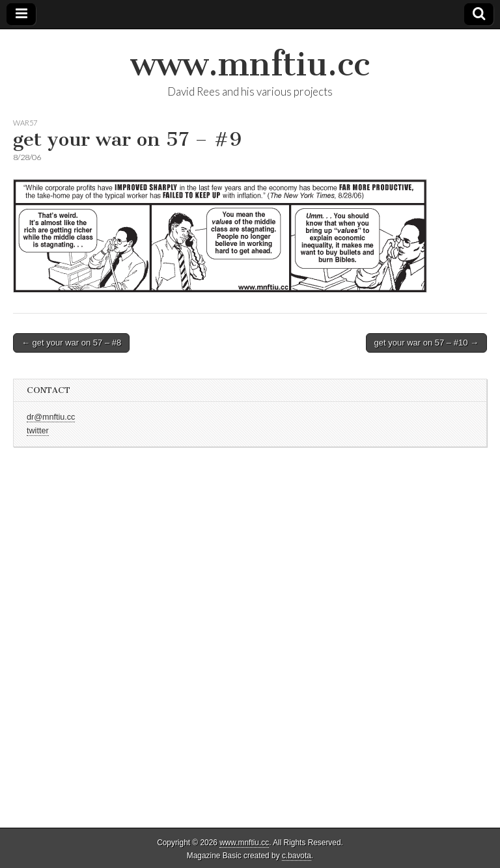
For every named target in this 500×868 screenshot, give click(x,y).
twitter (38, 431)
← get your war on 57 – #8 (71, 343)
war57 (25, 123)
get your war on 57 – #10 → (426, 343)
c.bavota (297, 856)
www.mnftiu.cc (250, 64)
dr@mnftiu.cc (51, 417)
